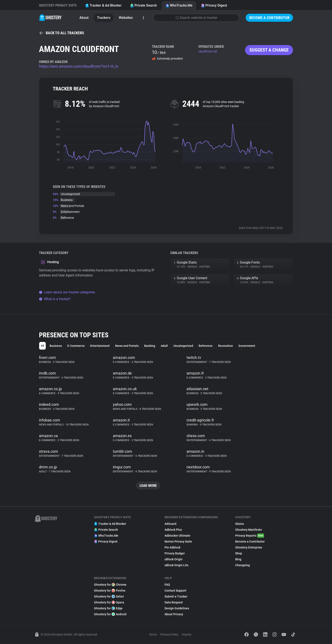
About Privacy (174, 614)
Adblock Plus (173, 530)
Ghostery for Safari (109, 597)
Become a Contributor (269, 18)
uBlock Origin (174, 559)
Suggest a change (269, 50)
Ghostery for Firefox (110, 591)
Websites (126, 18)
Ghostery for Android (110, 614)
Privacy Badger (175, 554)
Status (240, 524)
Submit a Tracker (176, 597)
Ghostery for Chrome (110, 585)
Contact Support (175, 591)
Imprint (187, 635)
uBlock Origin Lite (176, 565)
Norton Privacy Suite (178, 542)
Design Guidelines (177, 608)
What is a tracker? (55, 299)
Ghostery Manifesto (249, 530)
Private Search (143, 5)
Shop (239, 554)
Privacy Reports (250, 536)
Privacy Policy (169, 635)
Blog (238, 559)
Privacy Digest (214, 5)
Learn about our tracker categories (67, 292)
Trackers (104, 18)
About (84, 18)
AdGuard (170, 524)
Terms (153, 635)
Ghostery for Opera (109, 603)
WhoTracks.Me (179, 5)
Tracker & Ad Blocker (103, 5)
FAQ (167, 585)
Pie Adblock (172, 548)
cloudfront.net (208, 51)
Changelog (243, 565)
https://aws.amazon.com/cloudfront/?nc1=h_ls (79, 66)
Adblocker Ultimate (177, 536)
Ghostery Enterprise (249, 548)
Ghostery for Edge (108, 608)
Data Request (174, 603)
